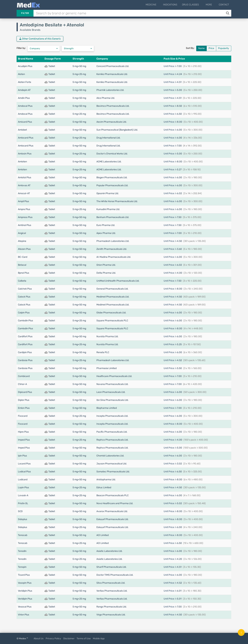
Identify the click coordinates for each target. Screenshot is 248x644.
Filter (25, 13)
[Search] (228, 13)
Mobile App (99, 638)
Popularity (224, 48)
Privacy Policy (53, 638)
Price (211, 48)
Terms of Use (84, 638)
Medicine (157, 5)
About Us (39, 638)
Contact (224, 5)
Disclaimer (69, 638)
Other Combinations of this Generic (40, 39)
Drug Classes (194, 5)
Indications (174, 5)
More (211, 5)
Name (201, 48)
